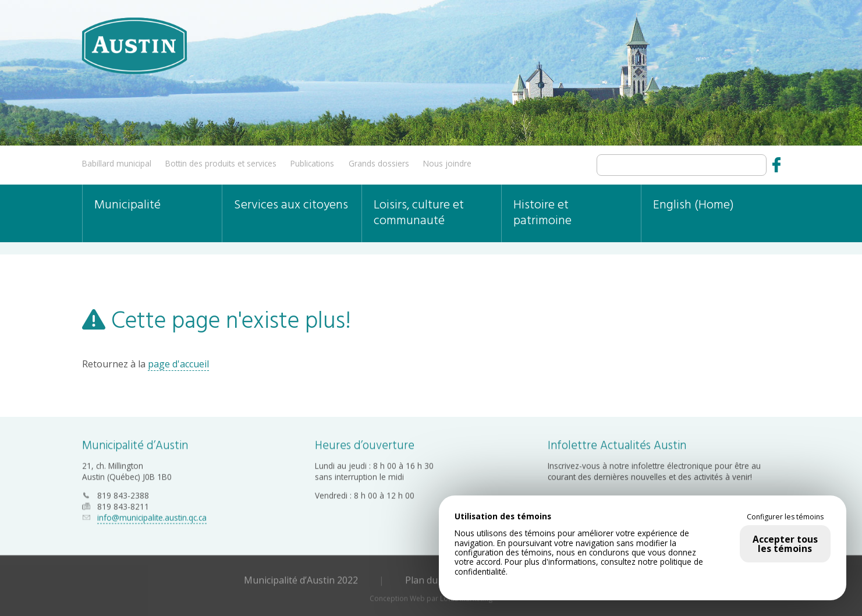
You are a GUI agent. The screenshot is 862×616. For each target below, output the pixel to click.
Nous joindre (447, 163)
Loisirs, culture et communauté (419, 213)
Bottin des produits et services (221, 163)
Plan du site (430, 579)
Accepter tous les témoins (785, 544)
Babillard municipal (117, 163)
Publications (312, 163)
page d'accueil (178, 364)
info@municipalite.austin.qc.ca (152, 517)
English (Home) (693, 205)
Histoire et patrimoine (542, 213)
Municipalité (127, 205)
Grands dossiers (379, 163)
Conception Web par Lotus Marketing (431, 598)
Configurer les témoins (785, 517)
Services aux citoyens (291, 205)
